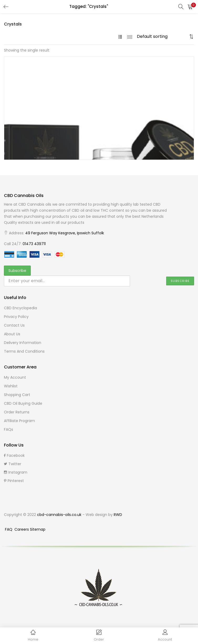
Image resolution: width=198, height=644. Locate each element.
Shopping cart (17, 395)
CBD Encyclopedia (20, 308)
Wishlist (11, 386)
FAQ (9, 529)
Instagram (16, 472)
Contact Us (14, 325)
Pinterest (14, 481)
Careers (22, 529)
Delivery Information (23, 343)
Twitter (13, 464)
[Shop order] (162, 37)
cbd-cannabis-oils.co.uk (59, 515)
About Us (12, 334)
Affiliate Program (19, 421)
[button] (190, 7)
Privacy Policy (16, 317)
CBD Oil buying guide (23, 403)
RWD (118, 515)
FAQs (9, 429)
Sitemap (38, 529)
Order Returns (17, 412)
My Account (15, 377)
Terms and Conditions (24, 351)
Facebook (14, 455)
